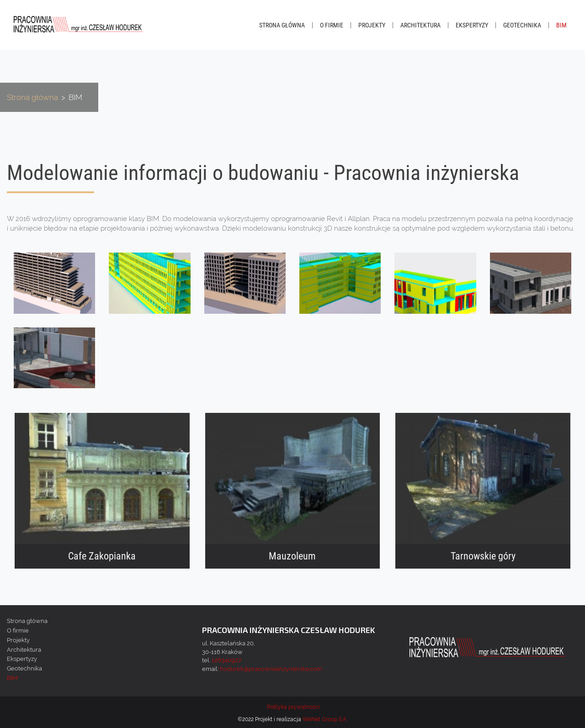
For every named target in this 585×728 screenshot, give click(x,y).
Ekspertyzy (472, 25)
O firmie (332, 25)
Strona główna (282, 25)
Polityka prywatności (293, 707)
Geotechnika (522, 25)
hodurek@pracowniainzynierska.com (271, 669)
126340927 (226, 660)
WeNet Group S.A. (325, 719)
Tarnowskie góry (483, 556)
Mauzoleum (292, 556)
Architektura (420, 25)
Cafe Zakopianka (102, 556)
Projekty (372, 25)
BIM (561, 25)
